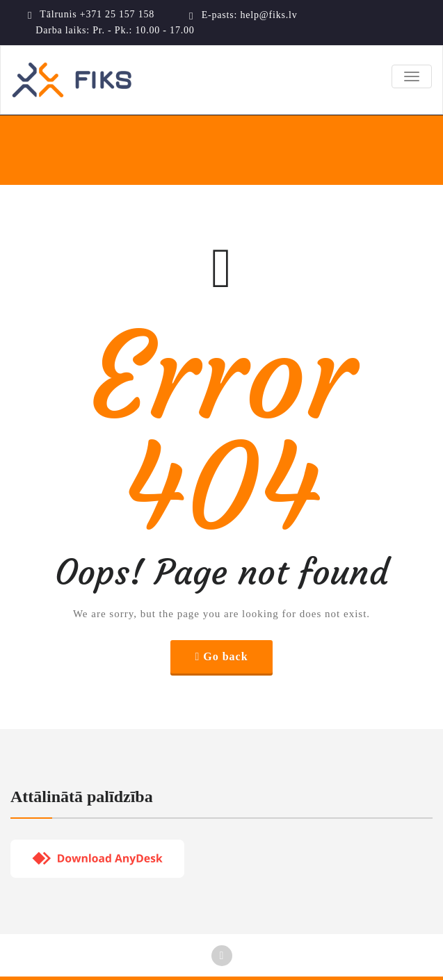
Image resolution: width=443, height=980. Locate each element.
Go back (225, 656)
